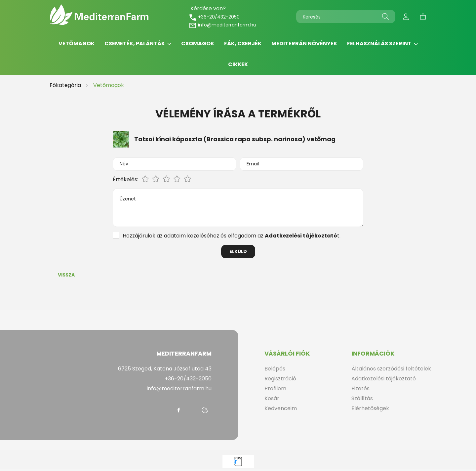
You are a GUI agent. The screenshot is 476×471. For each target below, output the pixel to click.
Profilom (275, 388)
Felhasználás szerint (380, 43)
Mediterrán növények (304, 43)
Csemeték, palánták (135, 43)
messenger (192, 410)
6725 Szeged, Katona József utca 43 (165, 369)
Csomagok (198, 43)
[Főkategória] (66, 85)
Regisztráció (280, 379)
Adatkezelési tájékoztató (384, 379)
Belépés (275, 369)
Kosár (272, 398)
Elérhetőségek (370, 408)
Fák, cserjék (243, 43)
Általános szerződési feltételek (391, 369)
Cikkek (238, 64)
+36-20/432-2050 (214, 17)
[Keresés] (346, 17)
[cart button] (423, 17)
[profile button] (406, 17)
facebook (178, 410)
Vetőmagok (77, 43)
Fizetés (360, 388)
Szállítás (362, 398)
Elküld (238, 251)
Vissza (66, 275)
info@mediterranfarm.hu (222, 25)
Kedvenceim (281, 408)
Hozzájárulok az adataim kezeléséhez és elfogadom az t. (232, 236)
